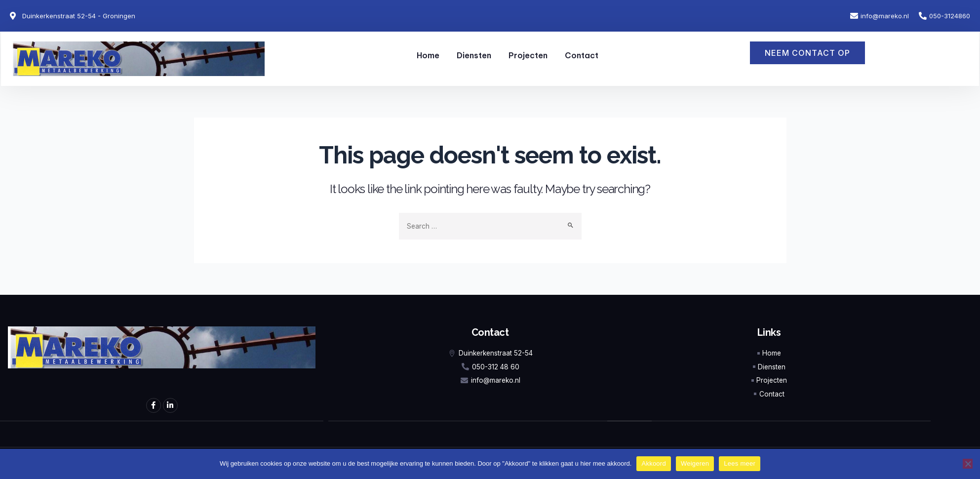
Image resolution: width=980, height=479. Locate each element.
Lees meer (740, 463)
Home (428, 55)
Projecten (528, 55)
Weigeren (695, 463)
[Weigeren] (968, 464)
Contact (582, 55)
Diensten (474, 55)
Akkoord (653, 463)
